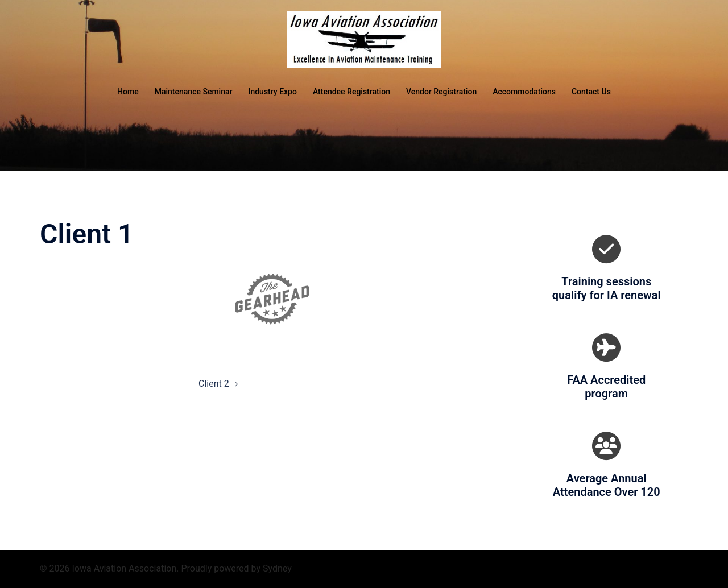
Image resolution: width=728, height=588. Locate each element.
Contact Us (591, 92)
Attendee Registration (351, 92)
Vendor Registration (441, 92)
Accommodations (524, 92)
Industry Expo (272, 92)
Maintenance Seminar (194, 92)
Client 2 (214, 384)
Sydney (277, 568)
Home (128, 92)
